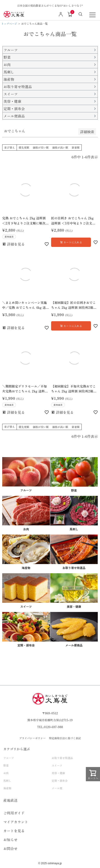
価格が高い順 (60, 147)
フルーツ (9, 758)
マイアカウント (16, 822)
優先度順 (24, 147)
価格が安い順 (41, 147)
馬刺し (7, 780)
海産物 (7, 788)
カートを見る (14, 831)
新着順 (76, 147)
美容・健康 (58, 773)
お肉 (6, 773)
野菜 (6, 765)
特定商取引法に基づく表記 (65, 738)
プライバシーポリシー (32, 738)
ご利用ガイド (14, 813)
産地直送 (10, 800)
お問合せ (10, 848)
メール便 (57, 788)
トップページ (9, 23)
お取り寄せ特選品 (62, 758)
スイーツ (57, 765)
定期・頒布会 (60, 780)
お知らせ (10, 840)
